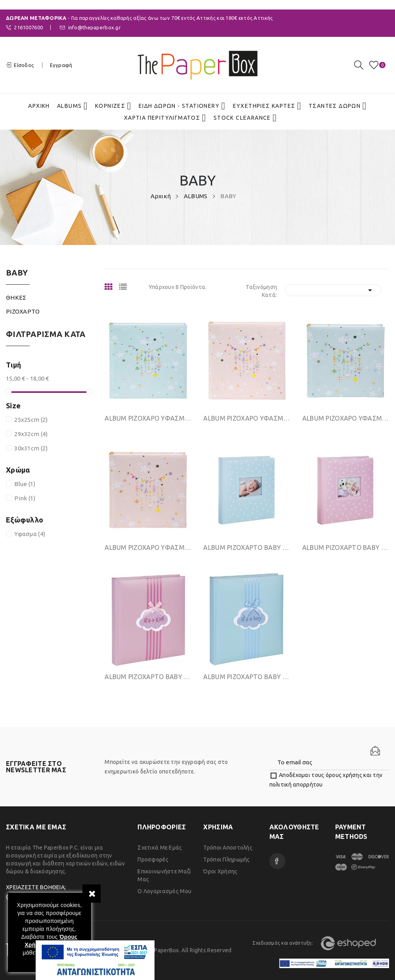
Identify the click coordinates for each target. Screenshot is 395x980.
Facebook (277, 861)
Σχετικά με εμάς (160, 848)
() (375, 65)
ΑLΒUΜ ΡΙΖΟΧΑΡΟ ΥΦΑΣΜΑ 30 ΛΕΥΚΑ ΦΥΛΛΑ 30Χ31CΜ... (148, 418)
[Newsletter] (375, 751)
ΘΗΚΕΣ (16, 298)
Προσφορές (153, 859)
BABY (17, 273)
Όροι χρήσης (220, 871)
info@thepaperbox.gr (90, 27)
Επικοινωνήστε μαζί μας (164, 875)
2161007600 (24, 27)
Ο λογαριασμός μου (164, 891)
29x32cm (31, 434)
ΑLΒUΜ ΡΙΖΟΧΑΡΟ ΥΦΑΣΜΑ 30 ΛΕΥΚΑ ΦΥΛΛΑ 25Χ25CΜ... (346, 418)
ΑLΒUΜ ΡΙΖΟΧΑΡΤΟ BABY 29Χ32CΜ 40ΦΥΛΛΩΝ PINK (346, 547)
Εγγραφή (61, 65)
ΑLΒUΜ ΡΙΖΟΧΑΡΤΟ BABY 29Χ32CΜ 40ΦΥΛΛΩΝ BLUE (247, 547)
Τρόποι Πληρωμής (226, 859)
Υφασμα (30, 534)
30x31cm (31, 448)
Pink (25, 498)
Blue (25, 484)
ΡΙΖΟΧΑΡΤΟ (23, 311)
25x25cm (31, 420)
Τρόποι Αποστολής (228, 848)
